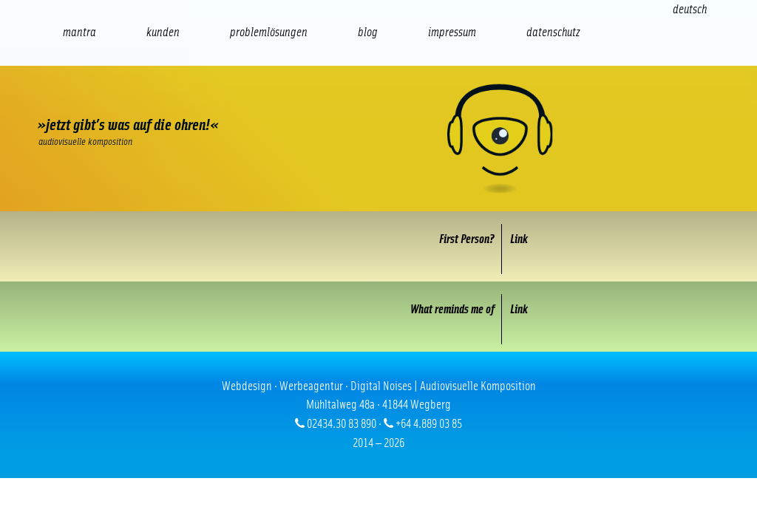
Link (519, 239)
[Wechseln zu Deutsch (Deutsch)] (690, 9)
